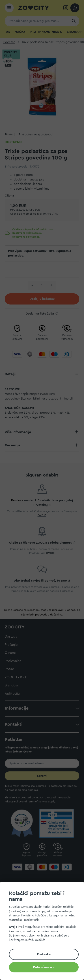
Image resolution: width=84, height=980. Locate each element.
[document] (44, 931)
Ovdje (13, 927)
